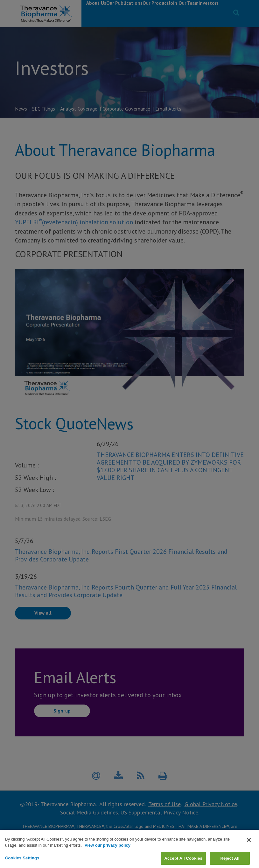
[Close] (249, 851)
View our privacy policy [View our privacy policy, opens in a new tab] (108, 857)
